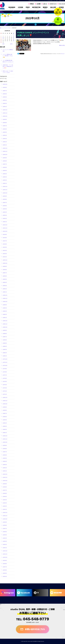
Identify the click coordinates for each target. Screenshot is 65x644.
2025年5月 (5, 97)
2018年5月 (5, 343)
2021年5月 (5, 247)
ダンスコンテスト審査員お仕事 (8, 50)
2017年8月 (5, 372)
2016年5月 (5, 420)
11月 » (11, 44)
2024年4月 (5, 135)
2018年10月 (5, 327)
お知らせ (45, 4)
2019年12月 (5, 295)
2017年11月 (5, 362)
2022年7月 (5, 203)
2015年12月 (5, 436)
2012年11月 (5, 554)
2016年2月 (5, 429)
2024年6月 (5, 129)
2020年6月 (5, 276)
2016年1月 (5, 433)
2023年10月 (5, 155)
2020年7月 (5, 273)
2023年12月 (5, 148)
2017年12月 (5, 359)
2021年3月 (5, 254)
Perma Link (62, 54)
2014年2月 (5, 506)
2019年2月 (5, 314)
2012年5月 (5, 573)
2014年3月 (5, 503)
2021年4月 (5, 250)
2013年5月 (5, 535)
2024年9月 (5, 119)
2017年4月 (5, 385)
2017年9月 (5, 369)
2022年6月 (5, 206)
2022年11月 (5, 190)
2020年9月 (5, 266)
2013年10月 (5, 519)
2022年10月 (5, 193)
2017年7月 (5, 375)
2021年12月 (5, 225)
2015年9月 (5, 445)
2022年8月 (5, 199)
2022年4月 (5, 212)
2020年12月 (5, 260)
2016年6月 (5, 417)
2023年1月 (5, 183)
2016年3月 (5, 426)
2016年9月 (5, 407)
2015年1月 (5, 471)
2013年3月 (5, 541)
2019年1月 (5, 318)
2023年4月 (5, 174)
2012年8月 (5, 564)
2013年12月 (5, 513)
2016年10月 (5, 404)
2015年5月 (5, 458)
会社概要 (39, 4)
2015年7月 (5, 452)
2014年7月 (5, 490)
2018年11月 (5, 324)
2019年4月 (5, 308)
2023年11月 (5, 151)
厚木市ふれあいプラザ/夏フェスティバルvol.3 (8, 72)
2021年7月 (5, 241)
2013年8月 (5, 525)
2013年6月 (5, 532)
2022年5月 (5, 209)
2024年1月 (5, 145)
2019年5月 (5, 305)
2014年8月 (5, 487)
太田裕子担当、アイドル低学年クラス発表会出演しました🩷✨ (8, 66)
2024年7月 (5, 126)
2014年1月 (5, 509)
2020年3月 (5, 286)
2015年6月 (5, 455)
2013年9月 (5, 522)
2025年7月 (5, 91)
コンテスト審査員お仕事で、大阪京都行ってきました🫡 (8, 56)
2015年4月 (5, 461)
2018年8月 (5, 334)
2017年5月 (5, 382)
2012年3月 (5, 576)
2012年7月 (5, 567)
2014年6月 (5, 493)
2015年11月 (5, 439)
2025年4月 (5, 100)
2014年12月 (5, 474)
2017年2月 (5, 391)
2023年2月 (5, 180)
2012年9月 (5, 560)
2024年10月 (5, 116)
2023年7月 (5, 164)
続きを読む (62, 45)
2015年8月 (5, 449)
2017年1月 (5, 394)
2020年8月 (5, 270)
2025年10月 (5, 84)
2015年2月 (5, 468)
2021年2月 (5, 257)
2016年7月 (5, 413)
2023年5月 (5, 171)
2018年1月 (5, 356)
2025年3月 (5, 103)
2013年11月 (5, 516)
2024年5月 (5, 132)
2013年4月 (5, 538)
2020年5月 (5, 279)
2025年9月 (5, 87)
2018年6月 (5, 340)
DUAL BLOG (62, 4)
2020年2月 (5, 289)
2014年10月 (5, 481)
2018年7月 (5, 337)
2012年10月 (5, 557)
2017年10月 (5, 366)
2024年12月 (5, 110)
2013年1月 (5, 548)
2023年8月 (5, 161)
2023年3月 (5, 177)
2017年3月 (5, 388)
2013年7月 (5, 529)
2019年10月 (5, 302)
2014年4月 (5, 500)
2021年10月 (5, 231)
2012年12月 (5, 551)
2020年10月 (5, 263)
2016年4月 (5, 423)
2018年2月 (5, 353)
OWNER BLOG (53, 4)
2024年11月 (5, 113)
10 (3, 38)
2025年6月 (5, 94)
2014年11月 (5, 477)
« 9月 (3, 44)
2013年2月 (5, 544)
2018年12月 (5, 321)
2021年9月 (5, 234)
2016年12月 (5, 398)
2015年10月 (5, 442)
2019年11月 (5, 298)
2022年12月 (5, 187)
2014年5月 (5, 497)
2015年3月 (5, 465)
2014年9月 (5, 484)
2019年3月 (5, 311)
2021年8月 (5, 238)
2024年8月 (5, 123)
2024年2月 (5, 142)
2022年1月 (5, 222)
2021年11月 (5, 228)
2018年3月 (5, 350)
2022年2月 (5, 218)
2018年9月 (5, 330)
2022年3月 (5, 215)
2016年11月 (5, 401)
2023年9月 (5, 158)
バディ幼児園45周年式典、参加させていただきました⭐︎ (8, 61)
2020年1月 (5, 292)
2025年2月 (5, 107)
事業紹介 (32, 4)
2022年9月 (5, 196)
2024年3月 (5, 139)
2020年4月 (5, 282)
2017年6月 (5, 378)
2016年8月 (5, 410)
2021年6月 (5, 244)
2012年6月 (5, 570)
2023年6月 (5, 167)
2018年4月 (5, 346)
